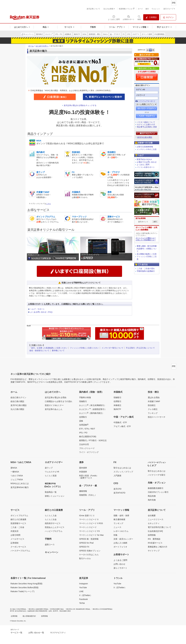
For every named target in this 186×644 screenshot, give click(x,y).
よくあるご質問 (143, 165)
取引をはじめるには (122, 468)
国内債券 (83, 468)
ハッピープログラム (54, 531)
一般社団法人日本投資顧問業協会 (102, 609)
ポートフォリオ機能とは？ (146, 238)
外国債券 (83, 472)
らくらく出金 (51, 519)
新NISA (14, 468)
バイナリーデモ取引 (157, 475)
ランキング (153, 413)
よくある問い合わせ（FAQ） (42, 312)
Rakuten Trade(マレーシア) (23, 591)
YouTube (83, 587)
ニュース (117, 527)
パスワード (141, 95)
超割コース (50, 545)
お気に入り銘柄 (120, 543)
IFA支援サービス (155, 543)
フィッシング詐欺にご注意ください (84, 348)
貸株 (81, 421)
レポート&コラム (121, 531)
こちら (49, 204)
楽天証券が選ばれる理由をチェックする (80, 105)
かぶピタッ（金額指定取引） (93, 409)
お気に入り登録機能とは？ (146, 240)
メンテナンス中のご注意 (147, 149)
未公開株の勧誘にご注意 (147, 254)
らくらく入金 (51, 516)
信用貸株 (84, 425)
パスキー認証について (146, 122)
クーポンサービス (18, 547)
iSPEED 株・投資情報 (89, 539)
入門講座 (117, 476)
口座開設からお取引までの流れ (59, 401)
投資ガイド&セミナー (54, 405)
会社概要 (152, 516)
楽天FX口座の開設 (19, 405)
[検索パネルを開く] (139, 18)
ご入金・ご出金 (17, 527)
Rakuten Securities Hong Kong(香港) (27, 584)
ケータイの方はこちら (89, 555)
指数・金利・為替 (121, 516)
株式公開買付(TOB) (88, 437)
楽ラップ (49, 468)
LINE (81, 591)
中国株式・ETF (120, 422)
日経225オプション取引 (158, 492)
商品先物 (152, 496)
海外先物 (152, 500)
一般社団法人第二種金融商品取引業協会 (78, 609)
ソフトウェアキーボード (147, 101)
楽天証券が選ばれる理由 (56, 397)
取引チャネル (85, 558)
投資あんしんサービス (55, 527)
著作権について (58, 351)
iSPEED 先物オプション (90, 551)
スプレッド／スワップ (123, 472)
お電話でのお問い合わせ (147, 162)
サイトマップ (154, 551)
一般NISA (15, 472)
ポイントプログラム (19, 516)
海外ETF (117, 409)
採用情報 (152, 535)
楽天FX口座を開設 (145, 137)
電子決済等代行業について (160, 527)
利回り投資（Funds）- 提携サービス (89, 477)
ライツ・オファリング (89, 452)
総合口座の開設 (17, 401)
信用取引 (83, 417)
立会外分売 (84, 444)
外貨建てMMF (154, 401)
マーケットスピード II (89, 519)
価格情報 (83, 491)
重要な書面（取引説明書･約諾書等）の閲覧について (147, 249)
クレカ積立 (153, 409)
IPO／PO (83, 433)
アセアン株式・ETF (122, 426)
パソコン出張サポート (146, 167)
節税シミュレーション (55, 496)
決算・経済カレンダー (123, 539)
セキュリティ (154, 523)
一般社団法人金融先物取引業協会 (38, 609)
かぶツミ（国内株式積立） (92, 413)
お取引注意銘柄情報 (145, 147)
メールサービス (17, 539)
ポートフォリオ (120, 547)
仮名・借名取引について (39, 351)
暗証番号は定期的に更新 (147, 127)
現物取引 (83, 401)
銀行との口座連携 (18, 519)
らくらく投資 (51, 476)
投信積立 (152, 405)
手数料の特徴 (85, 397)
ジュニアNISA (17, 480)
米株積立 (117, 405)
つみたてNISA (17, 476)
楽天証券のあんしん (54, 409)
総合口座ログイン (18, 397)
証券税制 (14, 543)
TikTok (82, 603)
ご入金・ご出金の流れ (146, 268)
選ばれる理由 (154, 397)
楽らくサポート (120, 568)
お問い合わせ (119, 564)
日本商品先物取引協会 (57, 609)
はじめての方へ (42, 46)
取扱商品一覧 (51, 492)
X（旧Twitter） (86, 595)
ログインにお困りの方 (146, 125)
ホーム (31, 46)
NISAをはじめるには (20, 483)
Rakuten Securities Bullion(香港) (25, 587)
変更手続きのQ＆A (144, 159)
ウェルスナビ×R (52, 472)
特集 (116, 535)
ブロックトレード (87, 448)
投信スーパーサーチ (157, 417)
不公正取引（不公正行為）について (140, 348)
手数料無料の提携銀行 (146, 271)
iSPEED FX (84, 547)
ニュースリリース (156, 519)
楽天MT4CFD (119, 493)
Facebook (83, 599)
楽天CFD (118, 489)
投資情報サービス (18, 523)
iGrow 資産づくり (87, 516)
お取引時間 (15, 535)
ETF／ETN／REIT (87, 429)
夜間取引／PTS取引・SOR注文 (93, 440)
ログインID (141, 89)
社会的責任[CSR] (155, 531)
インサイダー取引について (112, 348)
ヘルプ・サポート (37, 309)
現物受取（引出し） (88, 495)
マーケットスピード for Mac (91, 535)
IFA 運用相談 (154, 539)
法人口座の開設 (17, 409)
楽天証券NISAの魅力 (20, 487)
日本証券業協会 (21, 609)
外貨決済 (14, 531)
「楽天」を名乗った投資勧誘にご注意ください (48, 348)
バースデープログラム (20, 551)
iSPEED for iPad (86, 543)
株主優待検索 (119, 519)
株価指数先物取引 (156, 488)
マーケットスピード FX (89, 531)
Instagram (83, 584)
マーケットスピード (88, 527)
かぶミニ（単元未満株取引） (93, 405)
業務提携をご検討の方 (158, 547)
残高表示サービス (53, 523)
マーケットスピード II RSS (91, 523)
